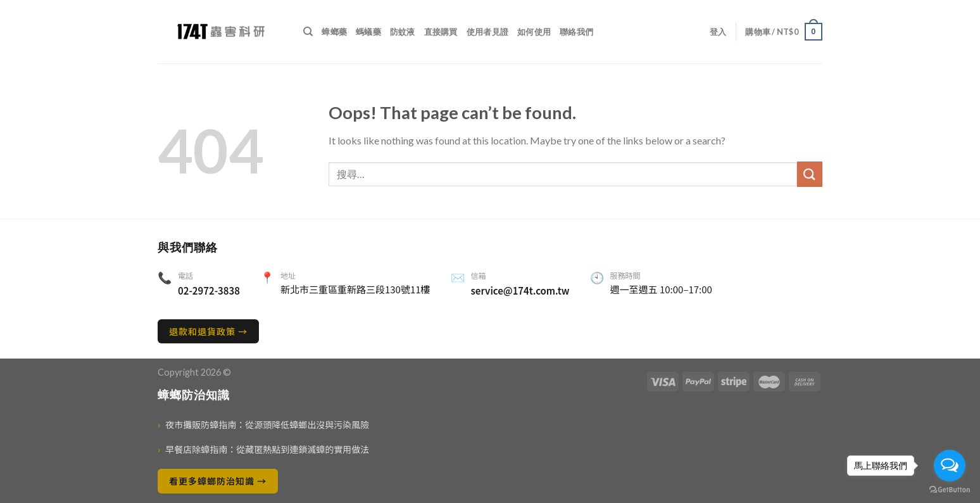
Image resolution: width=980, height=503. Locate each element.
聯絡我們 (576, 32)
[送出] (810, 174)
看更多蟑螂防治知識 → (218, 481)
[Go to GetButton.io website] (950, 490)
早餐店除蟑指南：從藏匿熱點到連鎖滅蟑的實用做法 (263, 449)
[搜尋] (308, 32)
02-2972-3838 (209, 290)
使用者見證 (487, 32)
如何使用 (534, 32)
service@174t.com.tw (520, 290)
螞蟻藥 (368, 32)
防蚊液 (403, 32)
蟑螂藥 (334, 32)
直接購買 (441, 32)
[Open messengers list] (950, 466)
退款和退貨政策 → (208, 331)
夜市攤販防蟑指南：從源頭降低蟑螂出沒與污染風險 (263, 425)
